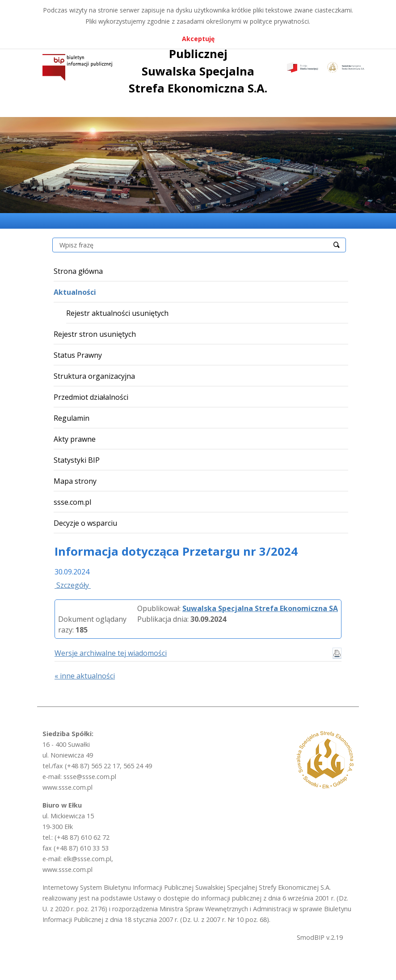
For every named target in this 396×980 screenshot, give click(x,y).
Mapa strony (75, 481)
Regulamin (72, 418)
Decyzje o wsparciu (85, 523)
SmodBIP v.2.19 (320, 937)
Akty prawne (75, 439)
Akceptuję (198, 39)
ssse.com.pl (72, 502)
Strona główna (78, 271)
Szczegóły (73, 585)
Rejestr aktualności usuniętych (117, 313)
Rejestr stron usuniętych (95, 334)
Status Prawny (78, 355)
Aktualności (75, 292)
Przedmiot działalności (91, 397)
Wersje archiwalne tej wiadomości (111, 653)
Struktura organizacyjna (94, 376)
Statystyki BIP (77, 460)
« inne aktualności (85, 676)
